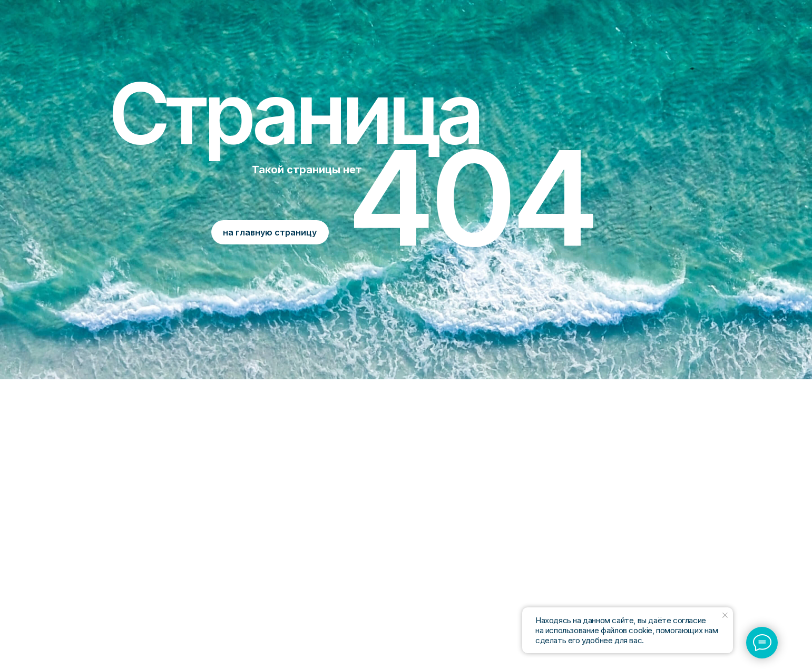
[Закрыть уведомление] (725, 615)
